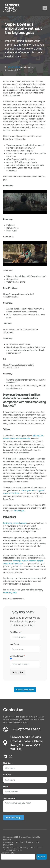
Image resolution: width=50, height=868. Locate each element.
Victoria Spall (14, 67)
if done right (19, 511)
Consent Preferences (13, 850)
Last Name (14, 644)
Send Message (14, 818)
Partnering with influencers (15, 523)
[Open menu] (45, 8)
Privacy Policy (9, 848)
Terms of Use (35, 848)
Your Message (9, 798)
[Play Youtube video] (25, 202)
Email (5, 787)
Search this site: (8, 853)
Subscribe (18, 672)
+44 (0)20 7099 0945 (26, 729)
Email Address (16, 656)
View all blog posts (25, 690)
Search (42, 857)
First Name (15, 632)
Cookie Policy (22, 848)
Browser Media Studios (26, 737)
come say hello (10, 593)
